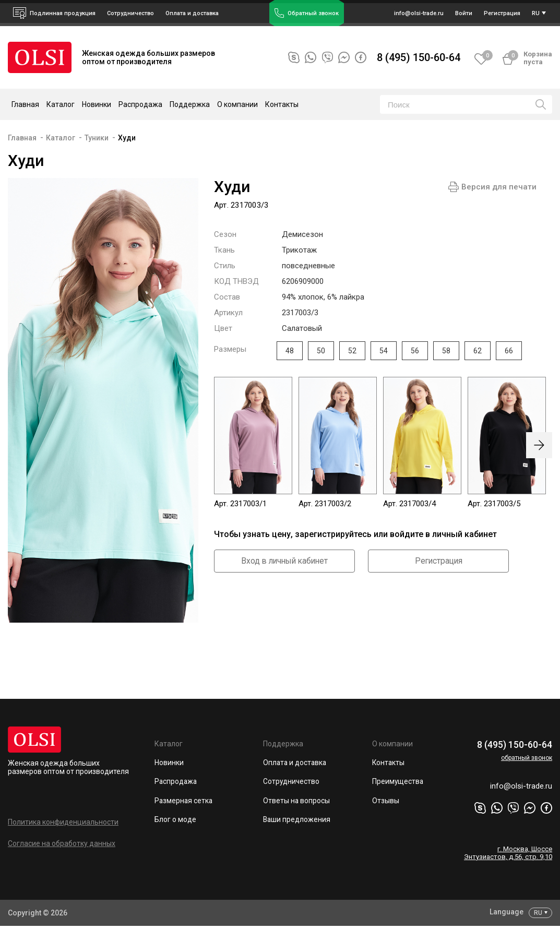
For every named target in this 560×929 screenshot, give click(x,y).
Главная (25, 104)
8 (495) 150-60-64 (419, 57)
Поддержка (283, 744)
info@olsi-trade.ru (520, 789)
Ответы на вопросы (297, 802)
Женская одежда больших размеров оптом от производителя (68, 767)
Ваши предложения (297, 821)
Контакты (282, 104)
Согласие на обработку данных (62, 843)
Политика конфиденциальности (63, 822)
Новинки (97, 104)
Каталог (61, 138)
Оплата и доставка (192, 13)
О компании (392, 744)
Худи (127, 138)
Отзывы (386, 802)
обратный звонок (527, 757)
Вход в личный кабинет (284, 561)
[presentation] (539, 445)
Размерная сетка (184, 802)
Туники (97, 138)
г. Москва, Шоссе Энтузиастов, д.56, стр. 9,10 (508, 856)
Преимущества (398, 782)
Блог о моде (175, 821)
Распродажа (140, 104)
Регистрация (438, 561)
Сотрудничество (292, 782)
